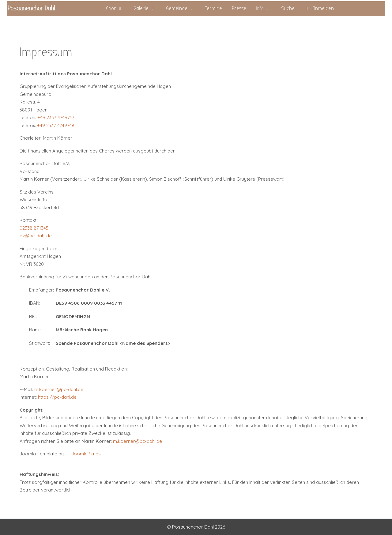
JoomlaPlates (83, 454)
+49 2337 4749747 (56, 117)
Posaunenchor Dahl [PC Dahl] (31, 8)
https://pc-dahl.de (57, 397)
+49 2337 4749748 (56, 125)
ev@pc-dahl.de (36, 236)
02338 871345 (34, 228)
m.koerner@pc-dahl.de (59, 389)
